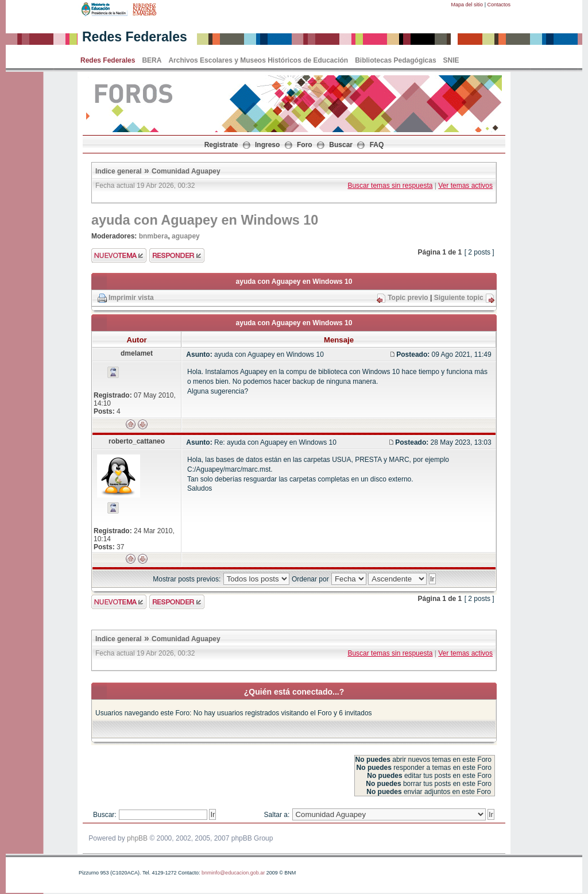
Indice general (119, 171)
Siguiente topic (459, 298)
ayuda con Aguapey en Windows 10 (205, 220)
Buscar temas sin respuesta (390, 186)
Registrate (221, 145)
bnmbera (154, 236)
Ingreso (267, 145)
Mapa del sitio (467, 5)
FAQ (377, 145)
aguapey (186, 236)
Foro (305, 145)
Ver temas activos (465, 186)
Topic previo (408, 298)
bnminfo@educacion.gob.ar (233, 873)
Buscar (341, 145)
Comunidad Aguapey (186, 171)
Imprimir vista (131, 298)
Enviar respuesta (177, 255)
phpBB (137, 838)
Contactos (499, 5)
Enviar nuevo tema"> (119, 255)
